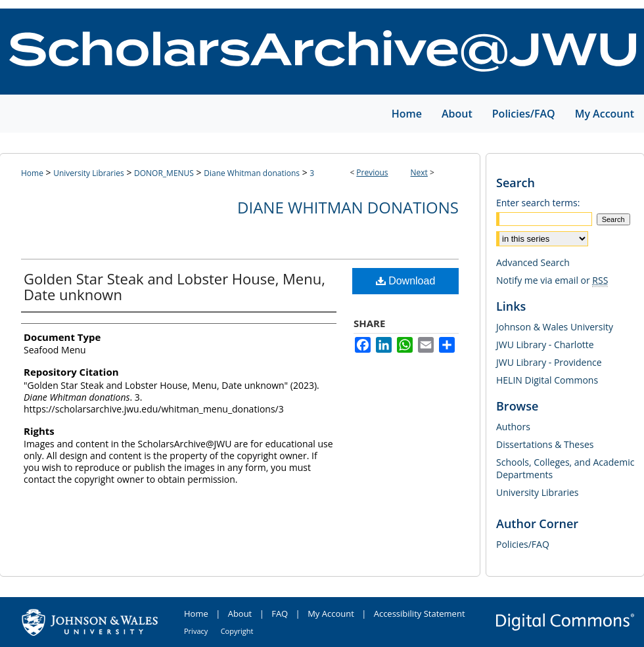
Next (419, 172)
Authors (513, 427)
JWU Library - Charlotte (545, 345)
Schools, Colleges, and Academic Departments (565, 468)
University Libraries (89, 173)
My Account (331, 614)
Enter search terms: (538, 203)
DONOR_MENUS (164, 173)
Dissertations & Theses (545, 444)
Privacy (196, 631)
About (240, 614)
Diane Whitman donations (252, 173)
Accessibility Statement (420, 614)
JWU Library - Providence (549, 362)
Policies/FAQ (523, 544)
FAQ (280, 614)
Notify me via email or (552, 280)
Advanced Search (533, 262)
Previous (372, 172)
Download (406, 281)
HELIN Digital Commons (547, 380)
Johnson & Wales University (555, 327)
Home (32, 173)
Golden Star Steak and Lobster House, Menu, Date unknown (174, 286)
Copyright (237, 631)
